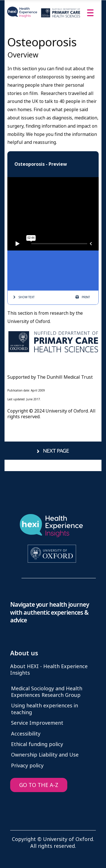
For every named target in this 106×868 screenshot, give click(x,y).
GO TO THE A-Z (39, 785)
